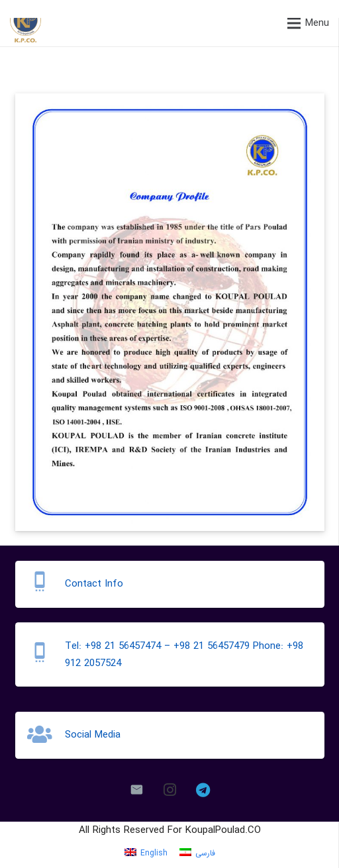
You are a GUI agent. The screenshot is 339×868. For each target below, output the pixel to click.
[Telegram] (203, 790)
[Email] (136, 790)
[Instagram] (169, 790)
